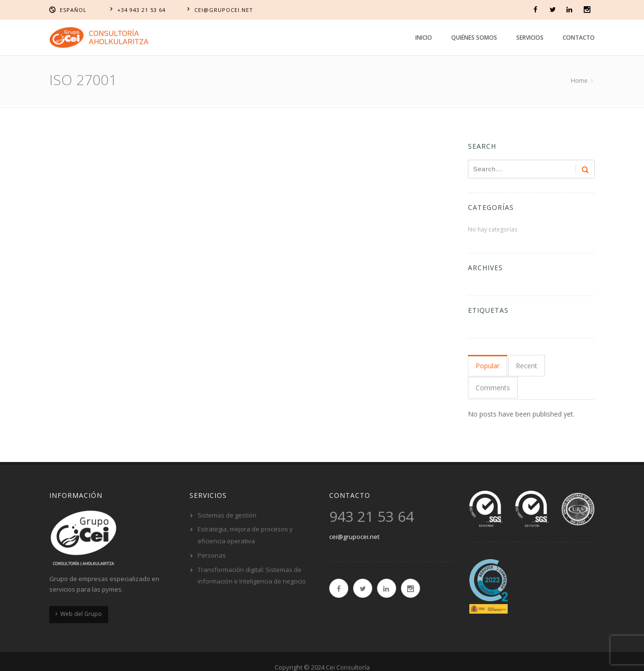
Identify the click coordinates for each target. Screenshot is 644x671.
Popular (488, 366)
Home (579, 81)
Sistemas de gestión (227, 492)
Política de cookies (305, 655)
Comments (568, 366)
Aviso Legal (243, 655)
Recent (525, 366)
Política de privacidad (385, 655)
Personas (212, 532)
